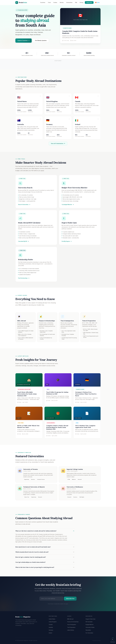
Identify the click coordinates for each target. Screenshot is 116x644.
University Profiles (90, 627)
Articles (62, 2)
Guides (55, 2)
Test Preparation (71, 627)
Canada (51, 625)
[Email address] (51, 600)
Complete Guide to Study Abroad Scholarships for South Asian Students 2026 (57, 428)
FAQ (76, 2)
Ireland (50, 633)
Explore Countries (24, 41)
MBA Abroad (70, 619)
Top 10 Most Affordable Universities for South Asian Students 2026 (27, 395)
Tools (49, 2)
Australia (51, 627)
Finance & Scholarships (73, 622)
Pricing (81, 2)
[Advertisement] (58, 65)
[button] (113, 640)
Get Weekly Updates (41, 41)
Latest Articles (71, 630)
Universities (69, 2)
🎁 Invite (97, 2)
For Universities (89, 633)
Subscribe (89, 2)
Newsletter (88, 630)
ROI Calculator (89, 622)
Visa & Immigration (72, 625)
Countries (43, 2)
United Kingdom (53, 622)
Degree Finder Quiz (91, 619)
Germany (51, 630)
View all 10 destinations (58, 145)
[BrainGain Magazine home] (21, 3)
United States (52, 619)
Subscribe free (70, 600)
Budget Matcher (90, 625)
